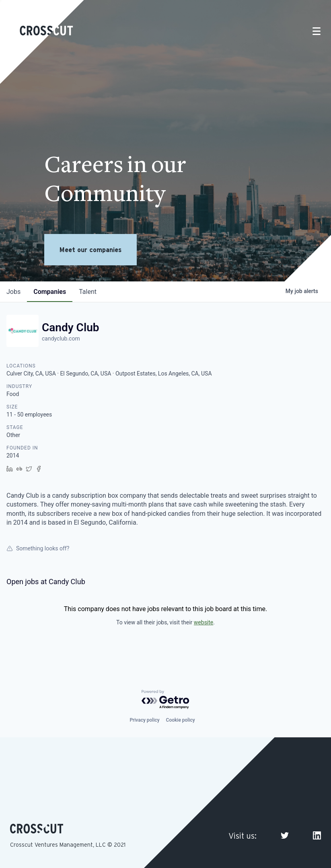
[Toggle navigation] (317, 31)
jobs (13, 292)
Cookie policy (181, 720)
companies (50, 292)
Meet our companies (90, 250)
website (204, 622)
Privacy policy (144, 720)
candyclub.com (61, 339)
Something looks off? (38, 548)
